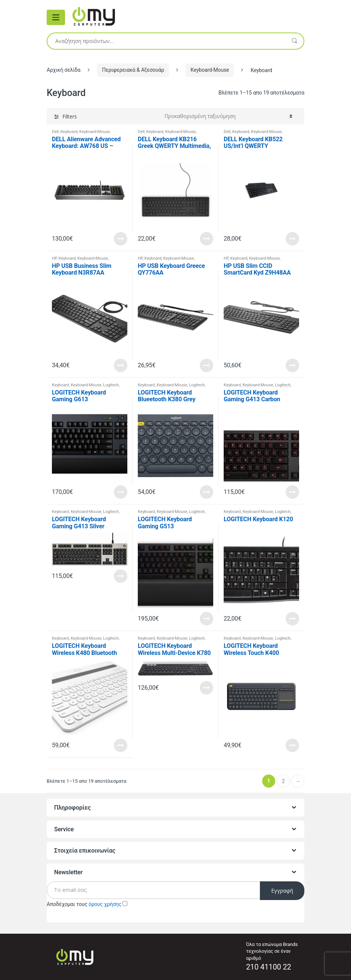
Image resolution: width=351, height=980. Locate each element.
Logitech (111, 385)
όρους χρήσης (105, 904)
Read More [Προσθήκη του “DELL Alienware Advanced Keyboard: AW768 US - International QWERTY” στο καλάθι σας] (121, 239)
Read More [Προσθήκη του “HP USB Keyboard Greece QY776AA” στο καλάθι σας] (206, 365)
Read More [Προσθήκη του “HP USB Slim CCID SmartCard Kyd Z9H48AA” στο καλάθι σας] (292, 365)
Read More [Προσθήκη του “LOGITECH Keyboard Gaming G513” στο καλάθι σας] (206, 619)
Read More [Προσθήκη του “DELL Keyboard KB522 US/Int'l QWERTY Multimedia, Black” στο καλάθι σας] (292, 239)
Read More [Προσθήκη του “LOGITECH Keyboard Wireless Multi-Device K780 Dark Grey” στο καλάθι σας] (206, 688)
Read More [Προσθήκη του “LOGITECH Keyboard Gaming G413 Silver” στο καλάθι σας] (121, 576)
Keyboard (69, 132)
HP (54, 258)
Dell (55, 132)
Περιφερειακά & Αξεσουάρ (133, 70)
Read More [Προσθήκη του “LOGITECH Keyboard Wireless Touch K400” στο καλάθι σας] (292, 745)
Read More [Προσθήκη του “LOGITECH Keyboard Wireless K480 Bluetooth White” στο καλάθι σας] (121, 745)
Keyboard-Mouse (210, 70)
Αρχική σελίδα (63, 70)
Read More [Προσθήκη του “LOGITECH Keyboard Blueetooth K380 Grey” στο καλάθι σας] (206, 492)
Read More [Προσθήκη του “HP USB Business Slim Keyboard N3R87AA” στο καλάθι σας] (121, 365)
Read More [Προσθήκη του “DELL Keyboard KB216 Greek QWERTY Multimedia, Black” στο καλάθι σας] (206, 239)
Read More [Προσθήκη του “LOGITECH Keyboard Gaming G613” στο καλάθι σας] (121, 492)
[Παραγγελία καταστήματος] (228, 116)
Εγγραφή (282, 891)
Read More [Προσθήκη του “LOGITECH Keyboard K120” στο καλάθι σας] (292, 619)
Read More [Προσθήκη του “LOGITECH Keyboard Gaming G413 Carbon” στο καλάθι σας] (292, 492)
